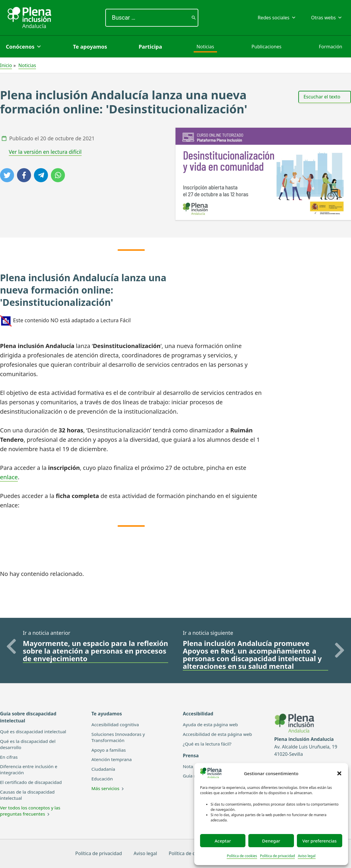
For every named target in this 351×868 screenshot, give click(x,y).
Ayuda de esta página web (212, 724)
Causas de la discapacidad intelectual (29, 795)
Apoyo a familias (110, 750)
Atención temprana (113, 759)
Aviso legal (307, 856)
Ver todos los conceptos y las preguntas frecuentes (32, 810)
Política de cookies (242, 856)
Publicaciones (266, 47)
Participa (150, 47)
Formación (331, 47)
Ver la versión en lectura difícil (45, 152)
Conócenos (24, 47)
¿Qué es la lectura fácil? (208, 744)
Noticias (205, 47)
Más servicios (106, 788)
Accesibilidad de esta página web (219, 734)
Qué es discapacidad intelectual (35, 731)
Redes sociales (277, 18)
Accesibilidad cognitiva (116, 724)
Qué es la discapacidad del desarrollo (29, 744)
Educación (103, 779)
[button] (339, 773)
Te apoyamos (90, 47)
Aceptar (223, 841)
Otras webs (327, 18)
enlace (9, 477)
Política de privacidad (278, 856)
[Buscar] (194, 18)
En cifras (9, 757)
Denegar (271, 841)
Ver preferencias (320, 841)
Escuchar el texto (322, 97)
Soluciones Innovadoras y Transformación (119, 737)
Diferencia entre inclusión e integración (30, 769)
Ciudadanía (104, 769)
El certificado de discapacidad (32, 782)
